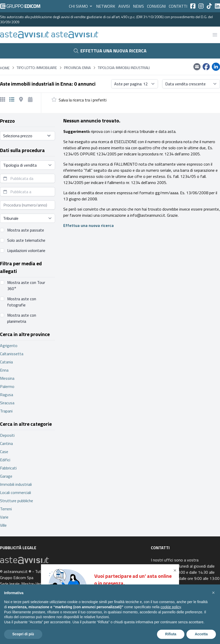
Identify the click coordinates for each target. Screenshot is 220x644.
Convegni (156, 6)
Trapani (6, 411)
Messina (7, 378)
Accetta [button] (201, 634)
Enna (4, 370)
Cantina (6, 443)
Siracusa (7, 403)
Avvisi (124, 6)
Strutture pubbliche (17, 501)
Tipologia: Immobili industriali (124, 68)
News (138, 6)
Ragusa (7, 395)
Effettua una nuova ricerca (110, 51)
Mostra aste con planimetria (22, 318)
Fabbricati (8, 468)
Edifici (5, 460)
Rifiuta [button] (171, 634)
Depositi (7, 435)
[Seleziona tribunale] (28, 218)
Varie (4, 517)
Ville (3, 525)
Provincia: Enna (77, 68)
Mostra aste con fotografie (22, 302)
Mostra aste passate (26, 230)
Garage (6, 476)
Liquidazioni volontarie (26, 250)
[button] (176, 570)
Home (5, 68)
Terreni (6, 509)
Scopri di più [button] (23, 634)
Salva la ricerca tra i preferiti (83, 100)
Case (4, 452)
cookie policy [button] (171, 607)
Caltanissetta (12, 354)
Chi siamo (81, 6)
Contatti (178, 6)
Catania (6, 362)
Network (106, 6)
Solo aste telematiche (26, 240)
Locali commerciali (15, 492)
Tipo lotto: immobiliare (37, 68)
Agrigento (9, 346)
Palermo (7, 386)
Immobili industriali (16, 484)
